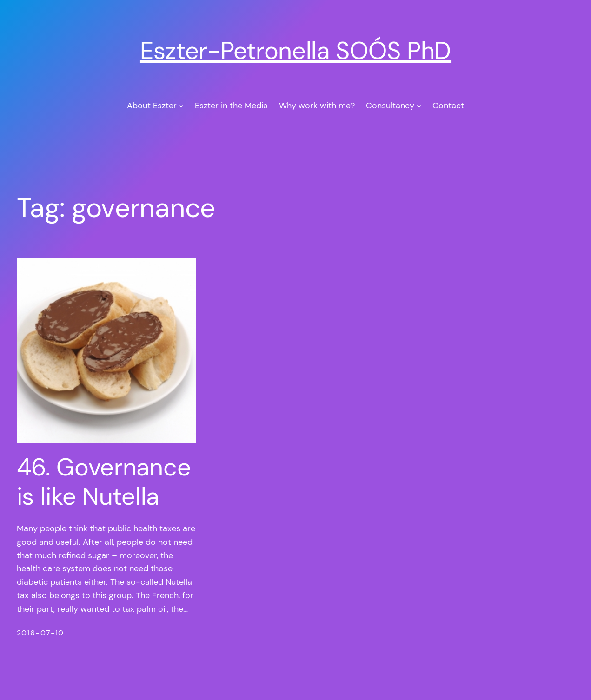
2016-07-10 (40, 633)
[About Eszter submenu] (181, 106)
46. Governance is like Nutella (104, 482)
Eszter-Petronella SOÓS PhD (295, 51)
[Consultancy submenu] (419, 106)
